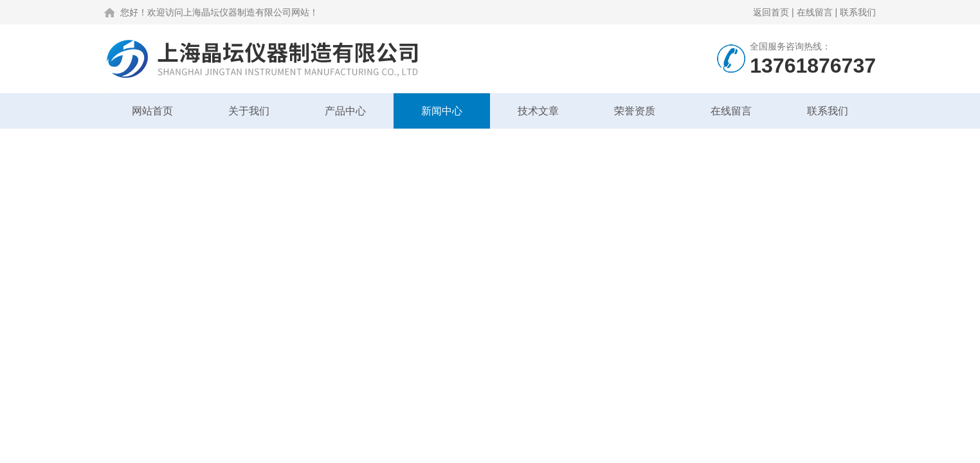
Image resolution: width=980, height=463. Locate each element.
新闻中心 (442, 111)
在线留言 (815, 12)
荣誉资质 (635, 111)
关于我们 (249, 111)
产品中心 (345, 111)
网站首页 (152, 111)
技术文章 (538, 111)
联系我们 (858, 12)
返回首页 (771, 12)
